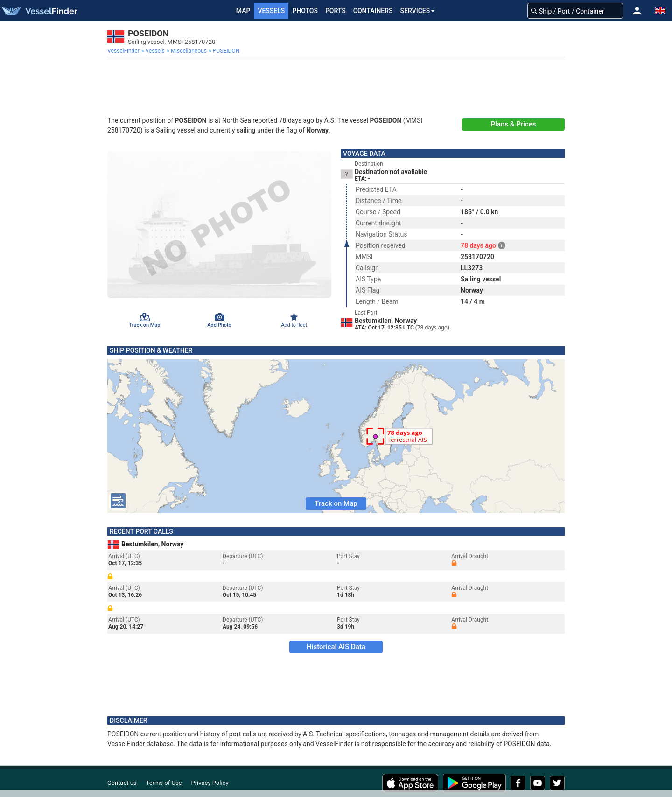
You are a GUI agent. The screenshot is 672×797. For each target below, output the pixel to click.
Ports (336, 11)
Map (243, 11)
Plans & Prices (514, 124)
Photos (305, 11)
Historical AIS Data (336, 647)
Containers (373, 11)
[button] (637, 11)
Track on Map (336, 503)
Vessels (271, 11)
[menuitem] (124, 51)
